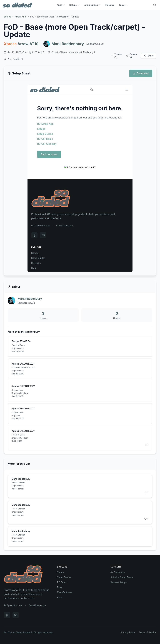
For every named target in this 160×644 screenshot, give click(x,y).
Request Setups (119, 582)
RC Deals (110, 5)
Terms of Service (147, 632)
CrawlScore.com (37, 605)
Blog (59, 587)
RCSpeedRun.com (13, 605)
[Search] (155, 5)
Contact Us (118, 572)
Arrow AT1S (21, 17)
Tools (123, 5)
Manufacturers (65, 592)
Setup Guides (92, 5)
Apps (61, 5)
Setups (74, 5)
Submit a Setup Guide (122, 577)
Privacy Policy (128, 632)
